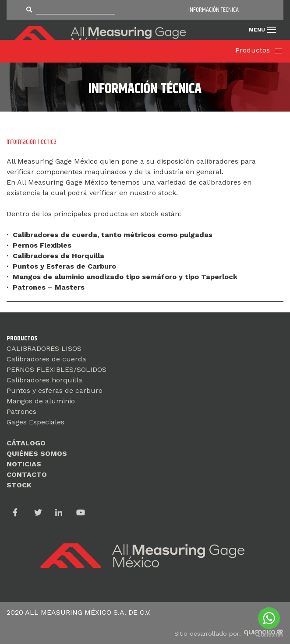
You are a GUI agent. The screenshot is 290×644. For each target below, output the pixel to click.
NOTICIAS (24, 464)
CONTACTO (27, 474)
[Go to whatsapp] (269, 618)
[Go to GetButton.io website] (269, 635)
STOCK (19, 485)
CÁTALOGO (26, 443)
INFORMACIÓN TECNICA (214, 10)
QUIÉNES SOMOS (37, 453)
